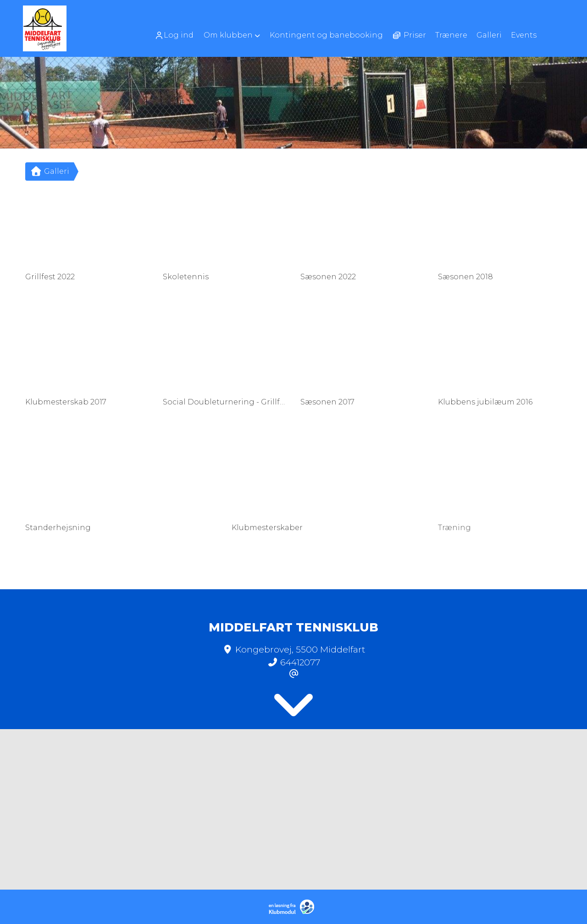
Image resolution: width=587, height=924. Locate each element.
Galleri (50, 171)
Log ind (174, 35)
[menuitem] (177, 35)
